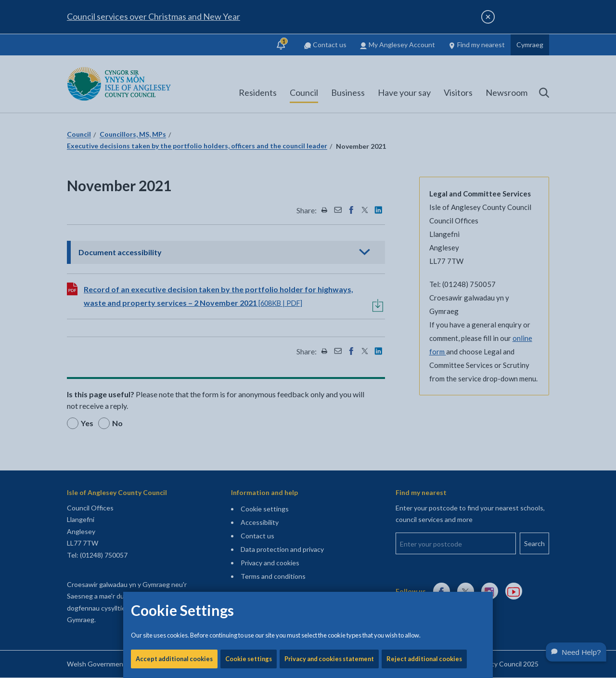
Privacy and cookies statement (329, 327)
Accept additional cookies (174, 327)
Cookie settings (249, 327)
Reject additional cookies (424, 327)
